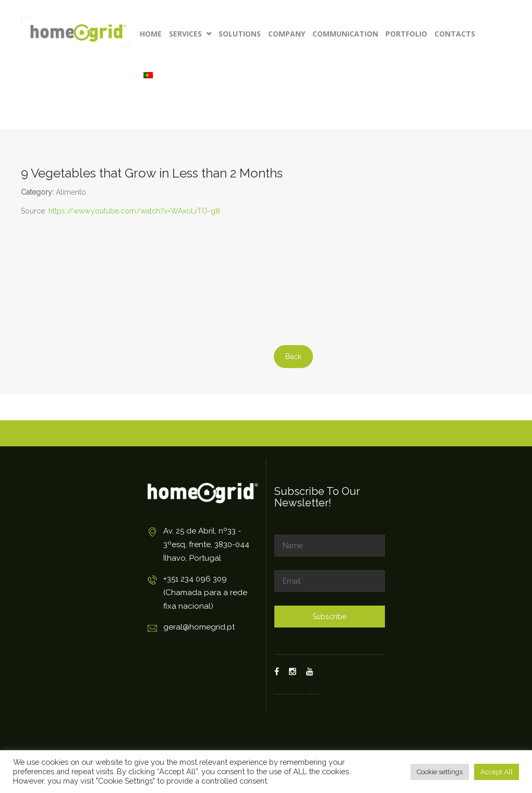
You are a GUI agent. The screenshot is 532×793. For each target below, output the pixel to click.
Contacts (455, 34)
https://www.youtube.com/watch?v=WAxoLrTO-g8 (134, 211)
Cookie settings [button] (440, 772)
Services (190, 34)
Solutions (240, 34)
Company (287, 34)
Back (293, 357)
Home (151, 34)
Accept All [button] (497, 772)
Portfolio (406, 34)
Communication (345, 34)
